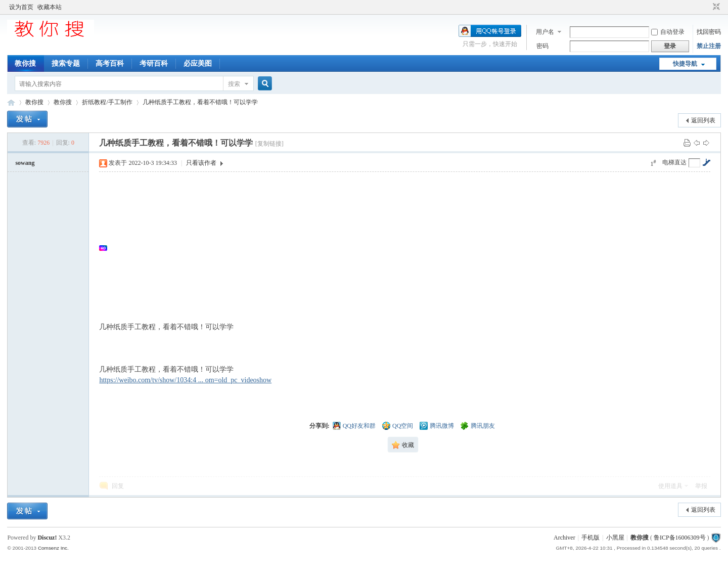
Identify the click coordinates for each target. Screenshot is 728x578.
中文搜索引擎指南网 (11, 102)
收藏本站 (50, 7)
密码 (542, 46)
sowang (25, 163)
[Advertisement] (409, 248)
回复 (118, 486)
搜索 (234, 84)
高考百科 (110, 63)
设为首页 (21, 7)
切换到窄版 (715, 7)
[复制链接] (269, 144)
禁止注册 (709, 46)
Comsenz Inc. (53, 548)
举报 (701, 486)
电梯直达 (674, 162)
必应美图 (198, 63)
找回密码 (709, 32)
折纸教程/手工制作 (107, 102)
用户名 (545, 32)
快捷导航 (685, 64)
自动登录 (668, 32)
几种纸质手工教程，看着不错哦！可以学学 (200, 102)
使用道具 (670, 486)
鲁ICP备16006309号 (680, 538)
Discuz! (47, 538)
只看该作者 (201, 163)
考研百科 (154, 63)
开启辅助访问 (707, 7)
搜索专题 (66, 63)
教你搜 (25, 63)
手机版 (590, 538)
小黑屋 (615, 538)
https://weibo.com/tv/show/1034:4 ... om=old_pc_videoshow (185, 380)
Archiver (564, 538)
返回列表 (703, 120)
